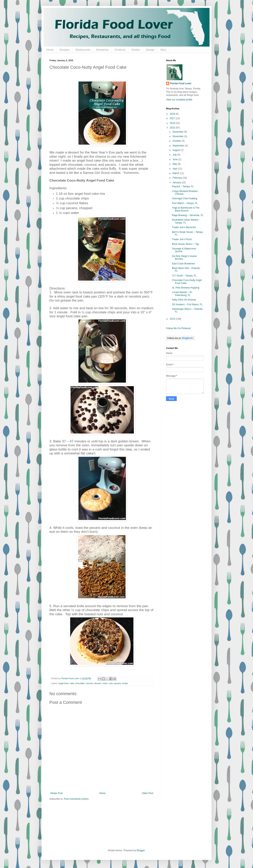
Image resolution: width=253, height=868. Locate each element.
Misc (163, 50)
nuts (111, 683)
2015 (173, 128)
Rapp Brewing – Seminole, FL (188, 215)
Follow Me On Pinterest (178, 328)
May (175, 164)
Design (150, 50)
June (175, 159)
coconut (89, 683)
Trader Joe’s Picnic (182, 239)
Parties (136, 50)
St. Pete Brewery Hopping (186, 288)
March (176, 173)
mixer (105, 683)
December (178, 132)
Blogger (141, 850)
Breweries (102, 50)
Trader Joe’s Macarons (184, 227)
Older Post (148, 793)
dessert (98, 683)
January (177, 183)
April (175, 169)
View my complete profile (179, 100)
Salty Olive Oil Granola (184, 300)
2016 (173, 123)
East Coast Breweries (183, 264)
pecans (118, 683)
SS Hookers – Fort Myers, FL (187, 304)
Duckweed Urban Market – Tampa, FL (186, 221)
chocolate (80, 683)
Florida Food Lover (181, 83)
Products (120, 50)
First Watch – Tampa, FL (185, 203)
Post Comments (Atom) (76, 799)
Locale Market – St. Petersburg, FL (182, 294)
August (177, 150)
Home (50, 50)
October (177, 141)
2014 (173, 319)
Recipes (65, 50)
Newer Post (57, 793)
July (175, 155)
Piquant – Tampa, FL (183, 186)
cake (72, 683)
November (178, 136)
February (178, 178)
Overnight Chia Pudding (185, 199)
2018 (173, 114)
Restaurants (83, 50)
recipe (125, 683)
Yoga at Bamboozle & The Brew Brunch (186, 209)
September (179, 146)
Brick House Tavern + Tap (186, 244)
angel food (63, 683)
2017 (173, 118)
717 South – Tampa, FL (184, 276)
